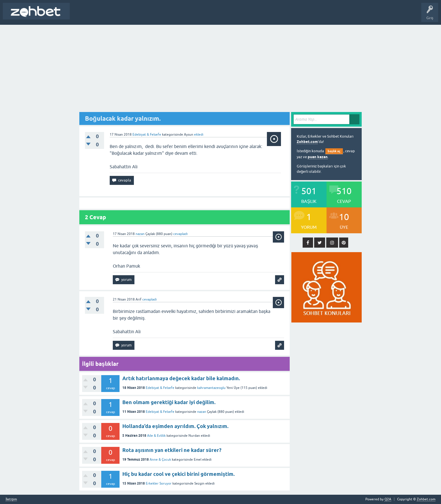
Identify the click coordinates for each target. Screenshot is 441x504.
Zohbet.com (307, 142)
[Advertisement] (220, 67)
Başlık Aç (81, 15)
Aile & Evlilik (156, 436)
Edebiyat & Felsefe (147, 135)
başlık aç (334, 151)
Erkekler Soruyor (159, 483)
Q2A (388, 499)
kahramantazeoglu (211, 388)
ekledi (199, 135)
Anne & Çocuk (160, 460)
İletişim (11, 499)
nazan (202, 412)
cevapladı (180, 234)
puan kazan (318, 157)
